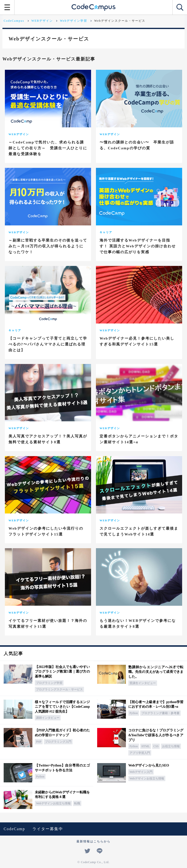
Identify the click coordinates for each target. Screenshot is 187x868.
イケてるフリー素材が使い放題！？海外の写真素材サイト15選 (48, 624)
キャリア (106, 232)
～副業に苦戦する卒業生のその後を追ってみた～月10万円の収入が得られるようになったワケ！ (48, 246)
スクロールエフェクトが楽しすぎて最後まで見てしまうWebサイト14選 (139, 531)
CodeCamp (14, 829)
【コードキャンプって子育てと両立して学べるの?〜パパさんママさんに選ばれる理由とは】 (48, 344)
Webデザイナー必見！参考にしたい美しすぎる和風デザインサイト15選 (137, 341)
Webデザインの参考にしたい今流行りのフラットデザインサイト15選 (46, 531)
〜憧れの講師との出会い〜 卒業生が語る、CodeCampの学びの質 (137, 145)
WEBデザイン (19, 134)
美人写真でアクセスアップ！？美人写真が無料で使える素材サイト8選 (48, 439)
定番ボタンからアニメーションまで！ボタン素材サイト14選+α (139, 439)
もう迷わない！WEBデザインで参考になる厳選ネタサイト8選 (138, 624)
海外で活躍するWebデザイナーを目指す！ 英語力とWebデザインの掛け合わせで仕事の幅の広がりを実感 (138, 246)
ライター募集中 (48, 829)
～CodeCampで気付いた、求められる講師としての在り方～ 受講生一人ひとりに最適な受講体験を (48, 148)
